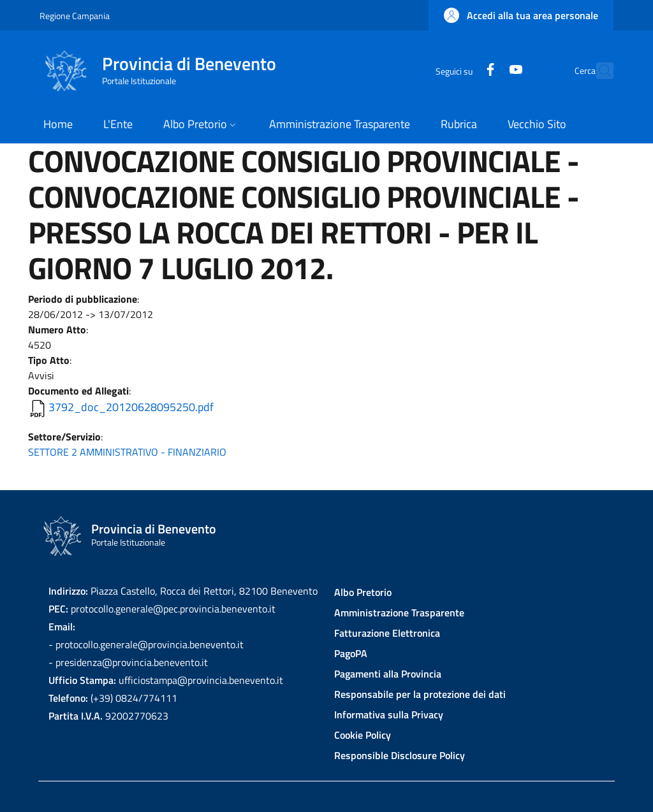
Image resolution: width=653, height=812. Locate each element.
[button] (521, 15)
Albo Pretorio (363, 592)
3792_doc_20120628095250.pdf (131, 407)
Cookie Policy (363, 735)
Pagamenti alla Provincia (388, 674)
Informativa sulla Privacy (389, 714)
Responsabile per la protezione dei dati (420, 694)
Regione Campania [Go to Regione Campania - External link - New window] (75, 16)
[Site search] (598, 71)
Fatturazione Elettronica (387, 633)
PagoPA (351, 653)
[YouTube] (488, 70)
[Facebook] (462, 70)
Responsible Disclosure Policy (400, 755)
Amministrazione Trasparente (399, 613)
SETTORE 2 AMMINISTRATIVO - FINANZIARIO (127, 452)
